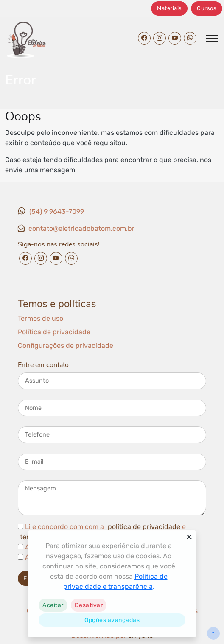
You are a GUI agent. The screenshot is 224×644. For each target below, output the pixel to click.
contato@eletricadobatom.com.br (81, 228)
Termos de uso (41, 318)
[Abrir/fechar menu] (212, 38)
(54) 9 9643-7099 (57, 211)
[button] (53, 605)
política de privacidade (144, 527)
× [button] (189, 537)
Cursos (207, 8)
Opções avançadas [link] (112, 620)
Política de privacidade (54, 332)
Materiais (169, 8)
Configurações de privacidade (66, 346)
